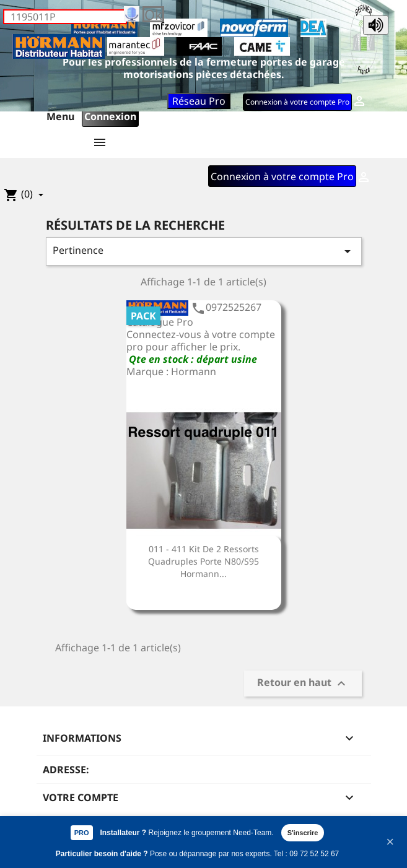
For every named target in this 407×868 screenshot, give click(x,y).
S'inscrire (303, 833)
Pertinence (204, 251)
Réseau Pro (199, 101)
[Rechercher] (65, 17)
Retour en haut (303, 683)
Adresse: (66, 770)
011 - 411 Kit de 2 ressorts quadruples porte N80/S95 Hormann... (203, 561)
